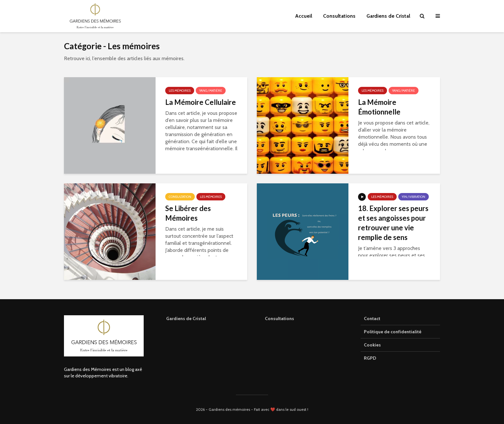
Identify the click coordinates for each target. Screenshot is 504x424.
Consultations (339, 16)
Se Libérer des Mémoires (188, 213)
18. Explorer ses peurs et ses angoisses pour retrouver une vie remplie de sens (393, 223)
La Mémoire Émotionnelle (379, 107)
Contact (372, 318)
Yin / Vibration (414, 197)
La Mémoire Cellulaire (201, 102)
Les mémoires (180, 91)
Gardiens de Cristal (388, 16)
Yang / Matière (211, 91)
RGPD (370, 358)
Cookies (372, 345)
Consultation (180, 197)
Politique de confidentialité (393, 332)
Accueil (304, 16)
